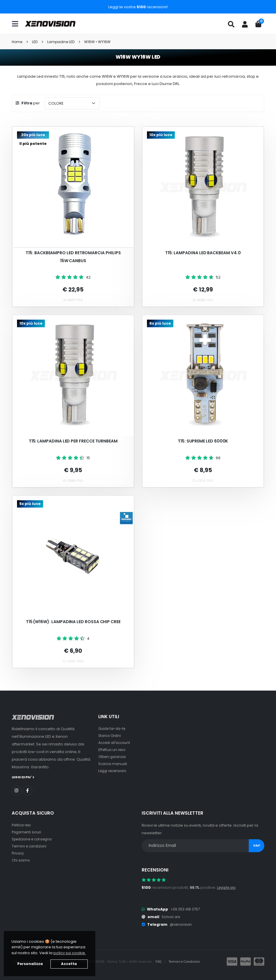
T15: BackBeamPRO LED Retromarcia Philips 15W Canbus (73, 257)
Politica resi (22, 825)
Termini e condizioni (31, 846)
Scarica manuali (114, 764)
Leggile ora (228, 887)
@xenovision (182, 924)
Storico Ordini (111, 736)
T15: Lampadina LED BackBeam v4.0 (203, 253)
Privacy (18, 853)
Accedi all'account (116, 743)
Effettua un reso (113, 750)
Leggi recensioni (114, 771)
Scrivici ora (172, 917)
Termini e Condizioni (187, 961)
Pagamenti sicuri (28, 832)
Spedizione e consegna (34, 839)
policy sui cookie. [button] (70, 953)
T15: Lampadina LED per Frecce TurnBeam (73, 441)
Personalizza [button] (30, 964)
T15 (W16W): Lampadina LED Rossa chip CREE (73, 622)
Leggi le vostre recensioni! (138, 7)
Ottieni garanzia (113, 757)
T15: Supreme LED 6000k (203, 441)
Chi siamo (21, 860)
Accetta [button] (69, 964)
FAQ (159, 961)
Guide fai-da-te (113, 729)
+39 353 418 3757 (186, 909)
